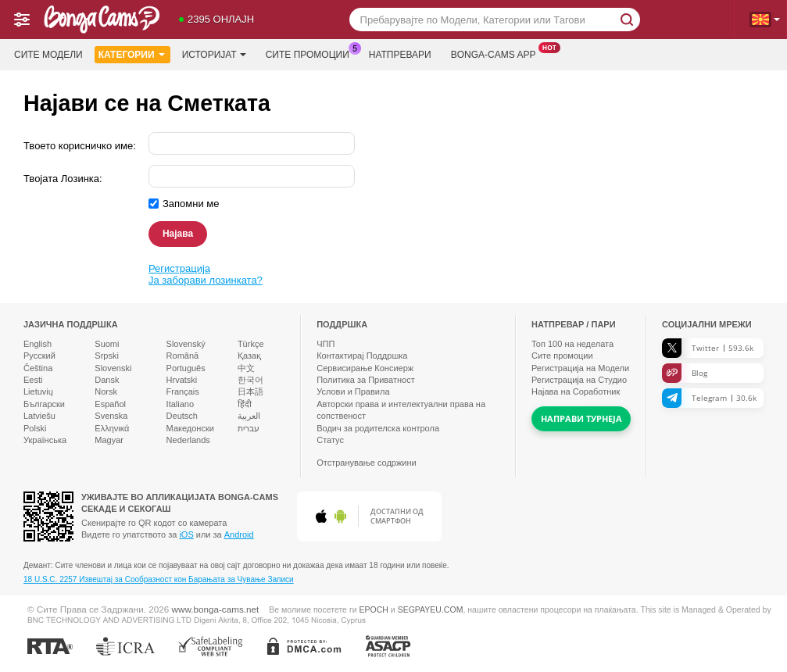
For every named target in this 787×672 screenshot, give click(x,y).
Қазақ (249, 356)
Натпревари (400, 55)
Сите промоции (311, 53)
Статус (330, 440)
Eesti (33, 380)
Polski (35, 428)
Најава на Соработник (576, 391)
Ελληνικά (112, 428)
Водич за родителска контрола (378, 428)
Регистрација (179, 268)
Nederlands (188, 440)
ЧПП (326, 344)
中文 (246, 368)
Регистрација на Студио (579, 380)
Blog (685, 373)
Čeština (38, 368)
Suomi (107, 344)
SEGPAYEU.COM (431, 609)
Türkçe (251, 344)
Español (110, 404)
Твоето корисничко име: (80, 146)
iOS (186, 534)
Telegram (709, 398)
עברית (249, 428)
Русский (39, 356)
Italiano (180, 404)
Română (183, 356)
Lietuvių (38, 391)
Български (44, 404)
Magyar (109, 440)
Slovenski (113, 368)
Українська (45, 440)
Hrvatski (182, 380)
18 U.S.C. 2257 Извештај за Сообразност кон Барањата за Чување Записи (159, 579)
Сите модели (48, 55)
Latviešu (39, 416)
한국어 (250, 380)
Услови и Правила (353, 391)
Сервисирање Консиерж (365, 368)
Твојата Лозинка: (63, 179)
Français (183, 391)
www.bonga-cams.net (216, 609)
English (38, 344)
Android (239, 534)
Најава (178, 234)
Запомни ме (191, 204)
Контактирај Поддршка (362, 356)
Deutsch (182, 416)
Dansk (107, 380)
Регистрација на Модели (580, 368)
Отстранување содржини (367, 463)
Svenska (111, 416)
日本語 (250, 391)
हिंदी (245, 404)
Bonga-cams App (497, 53)
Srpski (107, 356)
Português (186, 368)
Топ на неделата (572, 344)
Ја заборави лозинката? (206, 280)
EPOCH (374, 609)
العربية (249, 416)
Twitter (708, 348)
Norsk (106, 391)
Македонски (190, 428)
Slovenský (186, 344)
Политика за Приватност (366, 380)
